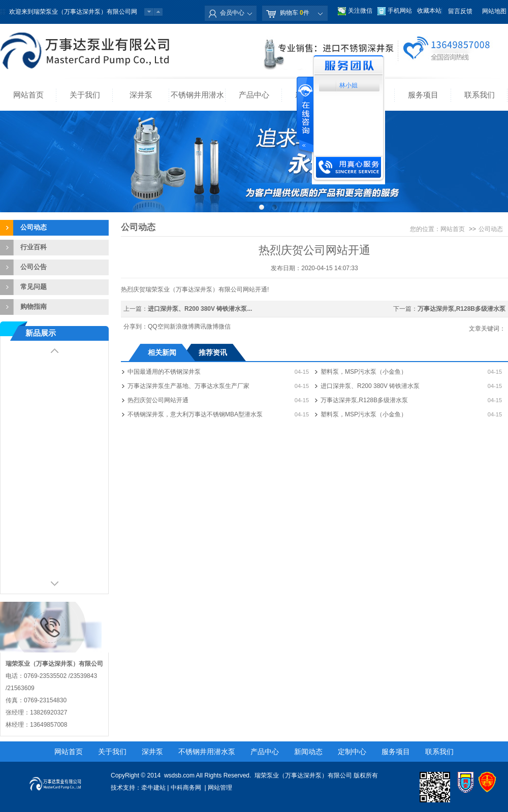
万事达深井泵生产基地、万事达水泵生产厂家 (188, 386)
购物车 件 (295, 13)
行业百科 (34, 247)
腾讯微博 (206, 327)
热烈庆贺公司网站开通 (158, 400)
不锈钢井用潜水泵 (197, 101)
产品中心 (254, 95)
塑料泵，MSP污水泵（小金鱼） (364, 372)
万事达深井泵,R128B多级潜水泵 (462, 309)
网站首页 (28, 95)
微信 (225, 327)
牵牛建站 (153, 788)
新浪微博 (182, 327)
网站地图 (494, 11)
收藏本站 (429, 11)
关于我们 (85, 95)
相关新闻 (162, 352)
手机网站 (400, 11)
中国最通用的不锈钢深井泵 (164, 372)
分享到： (136, 327)
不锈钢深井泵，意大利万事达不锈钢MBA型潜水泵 (195, 414)
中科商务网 (186, 788)
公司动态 (34, 227)
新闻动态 (308, 752)
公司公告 (34, 267)
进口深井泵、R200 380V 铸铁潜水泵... (200, 309)
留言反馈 (460, 11)
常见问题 (34, 287)
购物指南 (34, 306)
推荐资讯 (213, 352)
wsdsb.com (179, 775)
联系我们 (480, 95)
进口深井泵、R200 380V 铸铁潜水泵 (370, 386)
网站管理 (220, 788)
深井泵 (141, 95)
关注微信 (360, 11)
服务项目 (423, 95)
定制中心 (352, 752)
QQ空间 (159, 327)
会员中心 (232, 13)
